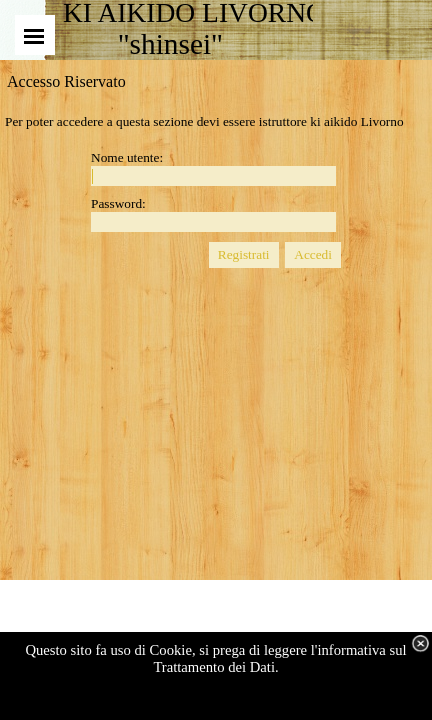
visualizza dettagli (242, 701)
